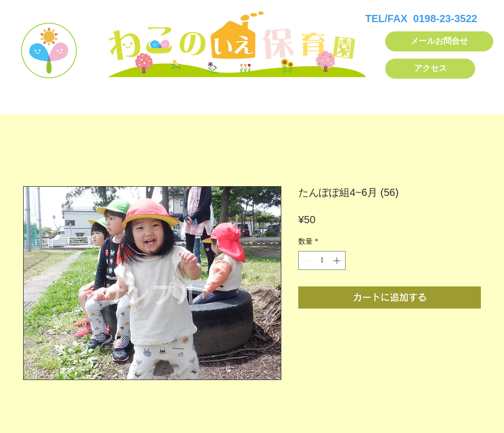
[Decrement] (306, 260)
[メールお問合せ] (439, 41)
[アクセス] (430, 69)
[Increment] (338, 260)
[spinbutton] (322, 260)
